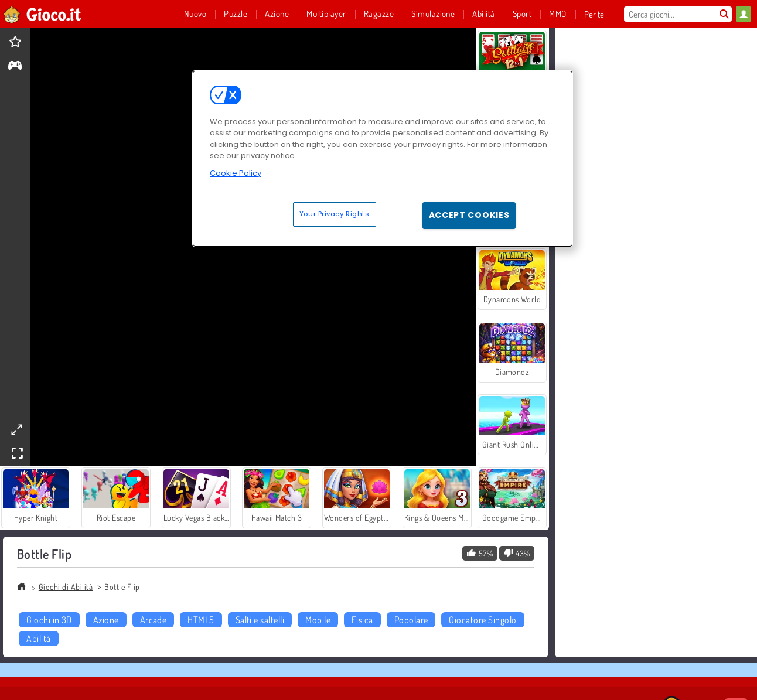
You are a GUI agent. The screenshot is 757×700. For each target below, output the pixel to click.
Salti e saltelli (260, 620)
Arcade (154, 620)
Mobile (318, 620)
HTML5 (201, 620)
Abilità (38, 638)
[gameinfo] (15, 66)
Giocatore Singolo (482, 620)
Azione (106, 620)
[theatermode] (16, 430)
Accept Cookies (469, 215)
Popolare (411, 620)
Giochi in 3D (49, 620)
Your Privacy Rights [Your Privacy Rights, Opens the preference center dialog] (335, 214)
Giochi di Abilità (66, 587)
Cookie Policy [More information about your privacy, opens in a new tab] (236, 173)
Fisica (362, 620)
